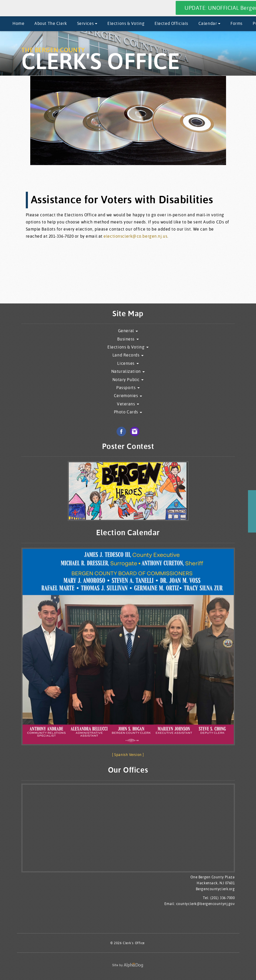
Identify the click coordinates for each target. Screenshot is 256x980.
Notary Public (128, 380)
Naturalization (128, 371)
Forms (237, 23)
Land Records (128, 355)
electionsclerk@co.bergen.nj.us (135, 236)
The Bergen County (101, 59)
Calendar (209, 23)
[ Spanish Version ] (128, 755)
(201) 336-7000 (223, 898)
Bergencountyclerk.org (215, 889)
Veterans (128, 404)
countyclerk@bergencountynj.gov (206, 904)
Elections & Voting (126, 23)
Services (87, 23)
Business (128, 339)
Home (18, 23)
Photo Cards (128, 412)
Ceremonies (128, 396)
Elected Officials (171, 23)
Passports (128, 388)
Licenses (128, 363)
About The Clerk (51, 23)
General (128, 331)
